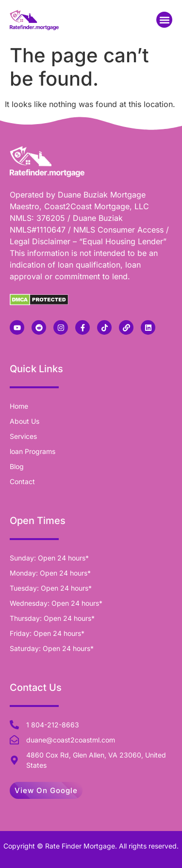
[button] (164, 20)
